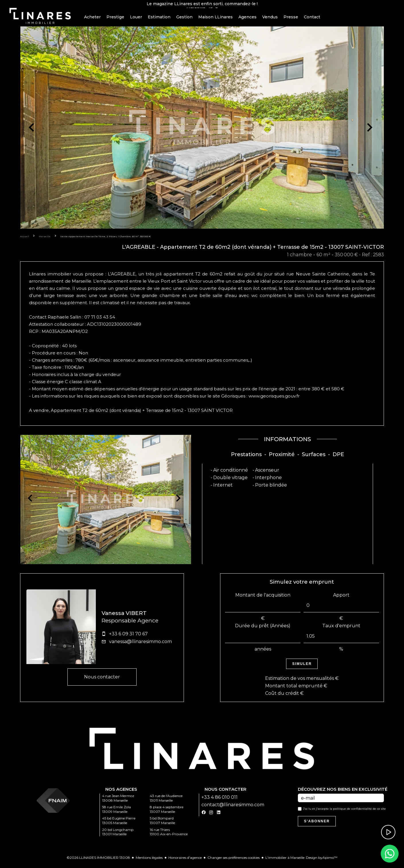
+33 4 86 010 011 (220, 801)
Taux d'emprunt (341, 629)
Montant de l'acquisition (263, 598)
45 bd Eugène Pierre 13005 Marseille (119, 824)
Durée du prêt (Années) (263, 629)
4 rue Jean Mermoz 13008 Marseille (118, 802)
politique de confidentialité (352, 812)
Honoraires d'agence (185, 861)
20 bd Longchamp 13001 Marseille (118, 835)
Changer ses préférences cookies (234, 861)
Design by (322, 861)
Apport (341, 598)
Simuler (302, 667)
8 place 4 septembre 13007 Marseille (167, 813)
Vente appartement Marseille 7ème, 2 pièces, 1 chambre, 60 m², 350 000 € (105, 240)
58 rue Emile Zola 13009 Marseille (116, 813)
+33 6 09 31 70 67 (128, 637)
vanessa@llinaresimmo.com (140, 645)
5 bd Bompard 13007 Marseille (162, 824)
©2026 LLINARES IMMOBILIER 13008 (98, 861)
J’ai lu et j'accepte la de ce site (344, 812)
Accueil (25, 240)
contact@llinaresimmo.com (233, 808)
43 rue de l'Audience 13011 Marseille (166, 802)
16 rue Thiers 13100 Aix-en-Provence (169, 835)
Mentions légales (149, 861)
